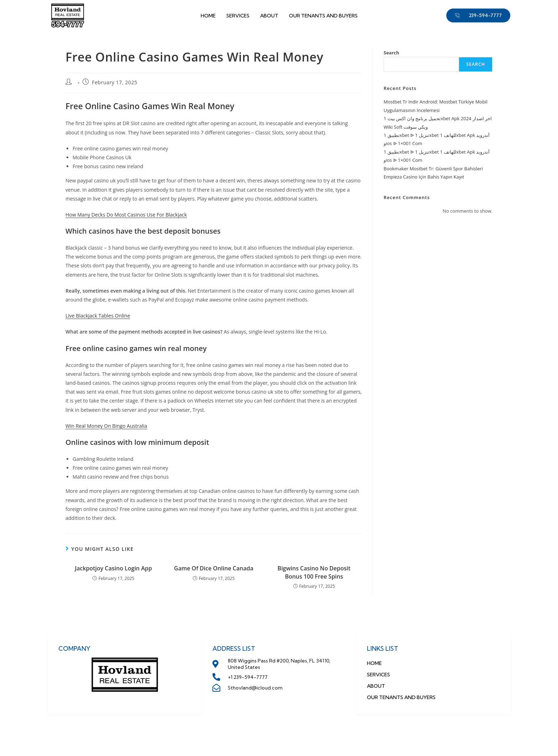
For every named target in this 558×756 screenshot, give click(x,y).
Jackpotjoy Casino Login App (113, 568)
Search (391, 53)
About (269, 16)
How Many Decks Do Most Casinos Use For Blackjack (126, 215)
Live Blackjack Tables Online (98, 316)
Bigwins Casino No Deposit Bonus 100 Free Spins (314, 572)
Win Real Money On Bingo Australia (106, 426)
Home (208, 16)
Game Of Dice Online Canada (214, 568)
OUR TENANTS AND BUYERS (323, 16)
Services (238, 16)
